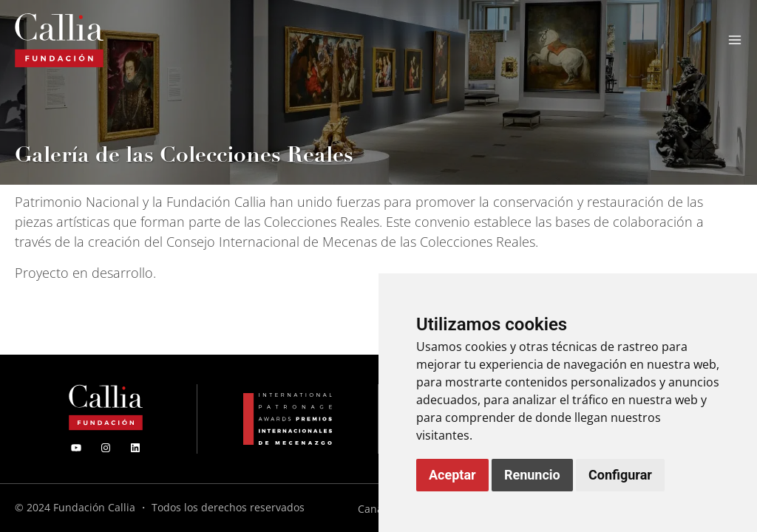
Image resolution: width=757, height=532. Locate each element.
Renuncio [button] (532, 475)
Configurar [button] (620, 475)
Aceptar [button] (452, 475)
